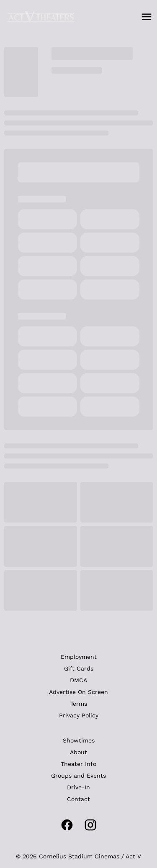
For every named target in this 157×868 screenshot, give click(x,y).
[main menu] (147, 17)
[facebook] (67, 825)
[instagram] (90, 825)
